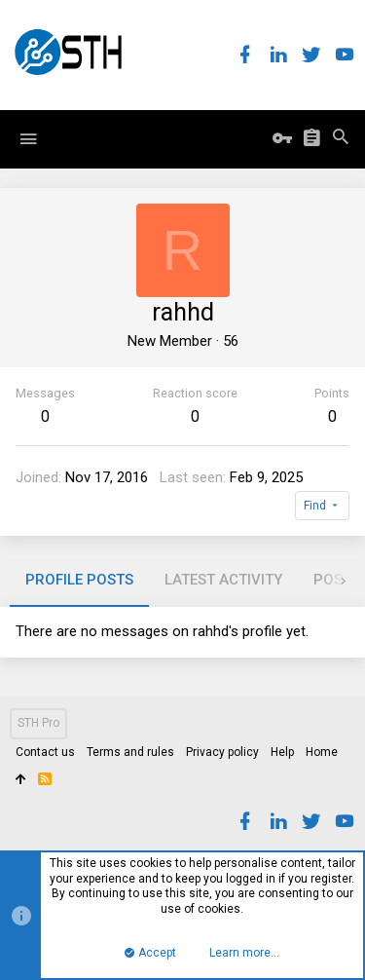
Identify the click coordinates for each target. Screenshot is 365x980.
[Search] (341, 139)
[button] (28, 139)
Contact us (45, 752)
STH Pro (38, 723)
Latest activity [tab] (223, 580)
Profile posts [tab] (79, 580)
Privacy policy (222, 752)
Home (322, 752)
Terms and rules (130, 752)
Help (282, 752)
